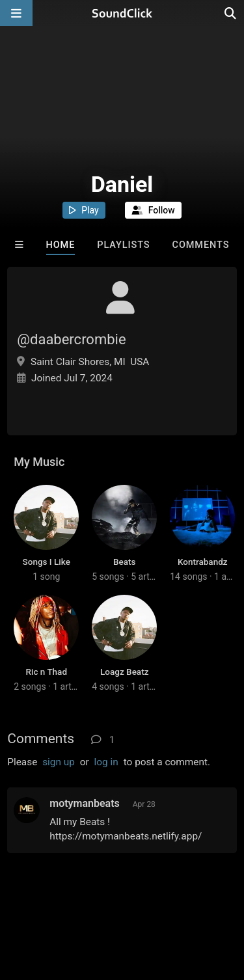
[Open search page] (231, 13)
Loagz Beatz (124, 672)
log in (106, 762)
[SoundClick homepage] (122, 13)
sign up (59, 762)
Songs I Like (47, 562)
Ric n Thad (46, 672)
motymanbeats (85, 803)
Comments (201, 245)
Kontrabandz (203, 562)
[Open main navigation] (16, 13)
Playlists (123, 245)
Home (61, 245)
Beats (124, 562)
